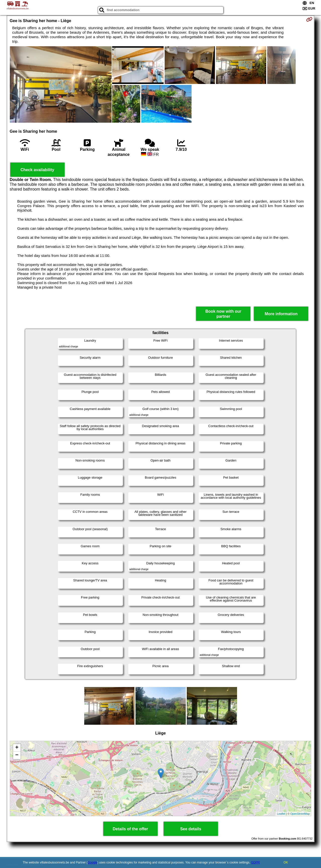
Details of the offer (130, 829)
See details (191, 829)
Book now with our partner (223, 314)
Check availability (37, 170)
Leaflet (281, 814)
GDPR (256, 862)
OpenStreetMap (300, 814)
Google (92, 862)
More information (281, 314)
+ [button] (17, 748)
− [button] (17, 755)
